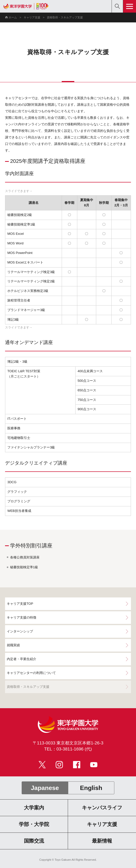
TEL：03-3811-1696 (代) (68, 749)
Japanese (45, 788)
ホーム (13, 17)
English (91, 788)
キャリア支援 (32, 17)
